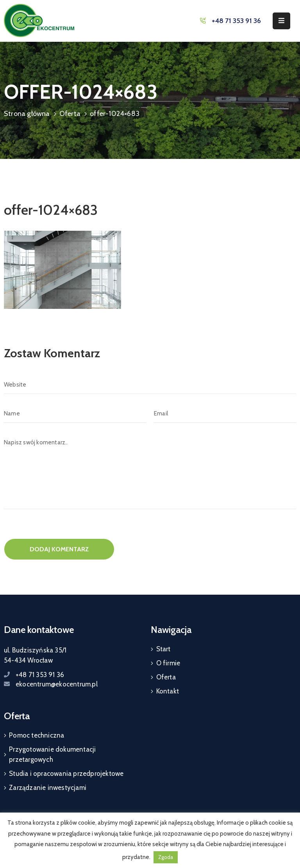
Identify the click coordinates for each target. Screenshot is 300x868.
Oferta (70, 114)
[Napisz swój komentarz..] (150, 471)
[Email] (225, 414)
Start (163, 649)
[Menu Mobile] (281, 21)
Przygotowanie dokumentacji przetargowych (52, 754)
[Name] (75, 414)
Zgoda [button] (166, 857)
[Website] (150, 385)
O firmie (168, 663)
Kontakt (168, 691)
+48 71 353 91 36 (236, 21)
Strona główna (27, 114)
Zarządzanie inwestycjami (48, 788)
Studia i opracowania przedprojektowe (66, 774)
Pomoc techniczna (37, 735)
